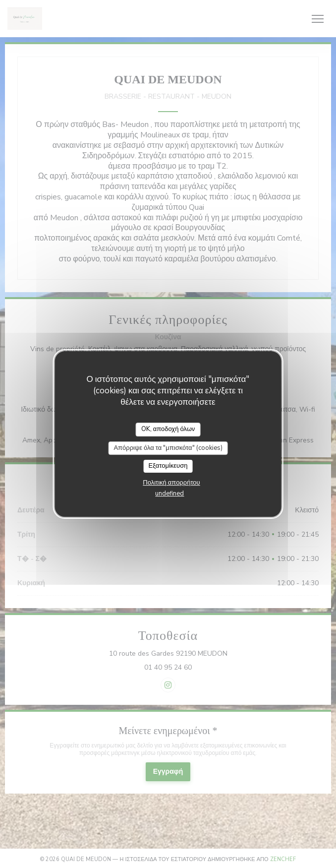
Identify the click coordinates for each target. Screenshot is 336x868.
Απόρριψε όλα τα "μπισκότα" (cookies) (168, 448)
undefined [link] (169, 494)
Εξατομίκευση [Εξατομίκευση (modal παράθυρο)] (168, 466)
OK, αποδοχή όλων (168, 429)
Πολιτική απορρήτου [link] (171, 483)
